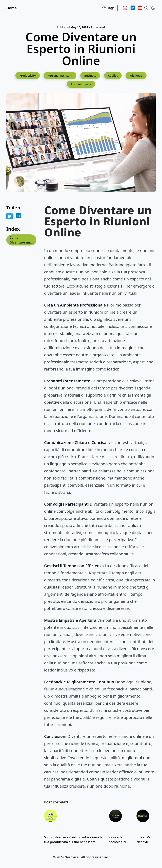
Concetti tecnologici (117, 840)
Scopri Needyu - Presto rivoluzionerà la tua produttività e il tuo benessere (73, 840)
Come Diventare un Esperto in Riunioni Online (20, 240)
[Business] (90, 75)
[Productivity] (27, 75)
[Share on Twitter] (9, 216)
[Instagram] (125, 8)
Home (12, 8)
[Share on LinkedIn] (18, 215)
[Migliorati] (136, 75)
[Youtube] (140, 8)
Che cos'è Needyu (144, 840)
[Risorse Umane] (81, 84)
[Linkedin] (133, 8)
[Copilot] (113, 75)
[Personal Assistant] (60, 75)
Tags (108, 8)
